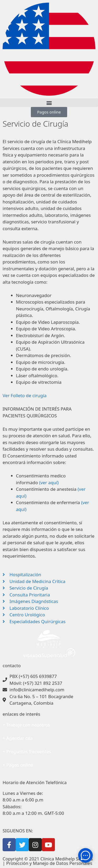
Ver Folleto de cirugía (25, 395)
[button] (49, 103)
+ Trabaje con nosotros (26, 725)
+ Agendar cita (18, 738)
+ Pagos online (18, 765)
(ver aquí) (49, 482)
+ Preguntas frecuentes (27, 751)
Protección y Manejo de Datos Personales (49, 863)
